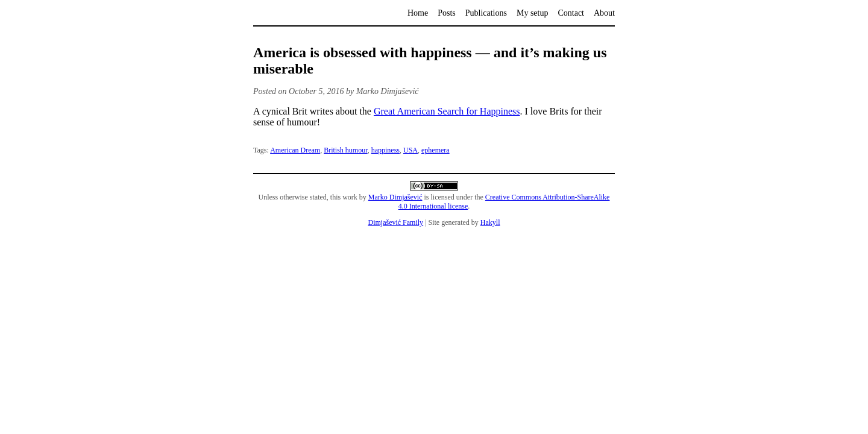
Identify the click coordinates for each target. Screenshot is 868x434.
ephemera (436, 150)
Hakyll (490, 222)
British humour (346, 150)
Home (418, 13)
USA (410, 150)
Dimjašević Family (395, 222)
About (604, 13)
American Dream (295, 150)
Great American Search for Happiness (447, 111)
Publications (486, 13)
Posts (447, 13)
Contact (571, 13)
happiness (385, 150)
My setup (533, 13)
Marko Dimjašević (395, 197)
